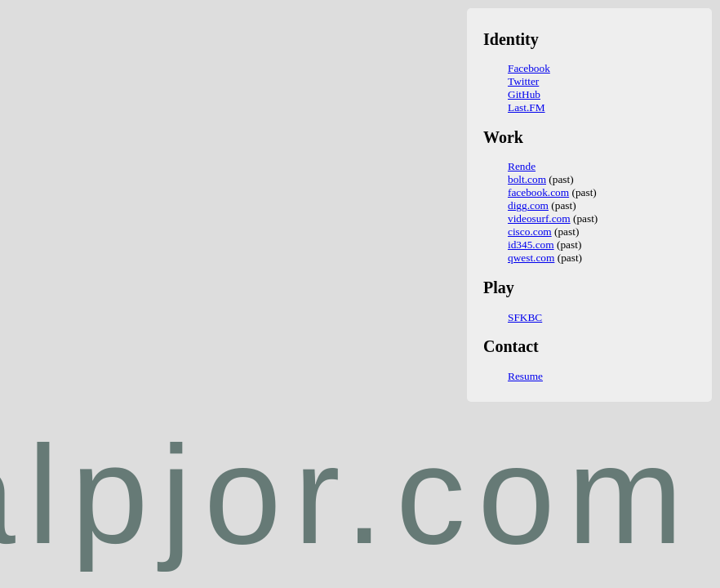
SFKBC (525, 317)
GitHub (524, 94)
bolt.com (527, 179)
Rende (522, 166)
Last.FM (527, 107)
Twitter (523, 81)
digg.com (528, 205)
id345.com (531, 245)
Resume (525, 376)
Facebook (529, 68)
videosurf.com (539, 218)
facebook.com (538, 192)
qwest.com (531, 258)
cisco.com (530, 232)
